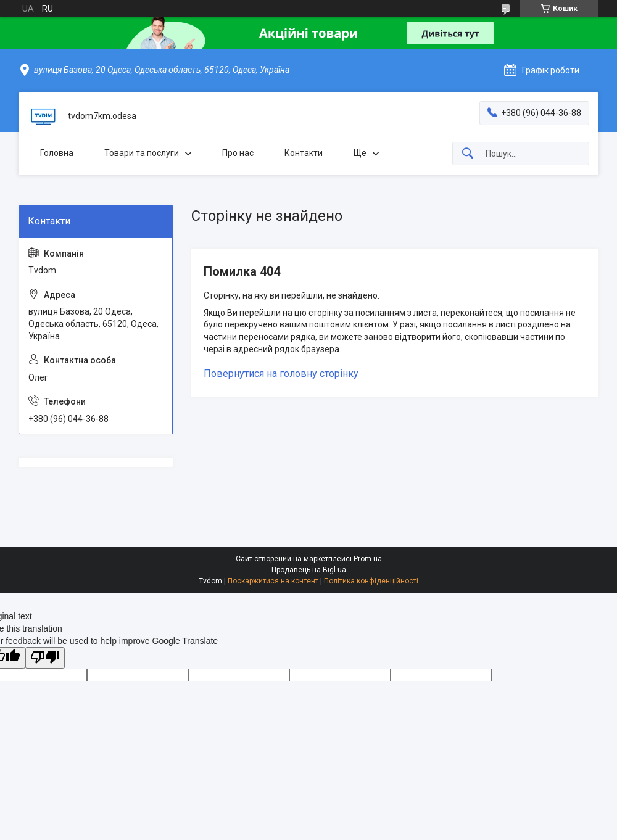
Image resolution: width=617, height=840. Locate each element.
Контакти (304, 153)
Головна (57, 153)
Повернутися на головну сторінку (281, 373)
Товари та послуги (142, 153)
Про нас (238, 153)
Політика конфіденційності (371, 581)
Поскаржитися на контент (273, 581)
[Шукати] (468, 154)
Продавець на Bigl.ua (309, 570)
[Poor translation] (45, 658)
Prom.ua (368, 559)
